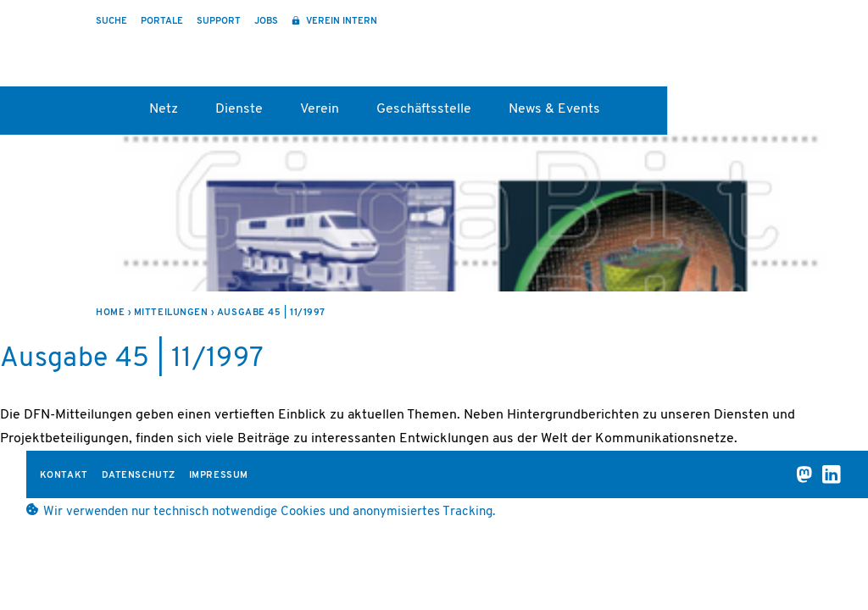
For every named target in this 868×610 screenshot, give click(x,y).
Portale (162, 22)
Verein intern (340, 22)
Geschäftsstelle (424, 109)
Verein (320, 109)
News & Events (554, 109)
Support (219, 22)
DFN (785, 52)
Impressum (219, 476)
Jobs (266, 22)
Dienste (239, 109)
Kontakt (64, 476)
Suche (111, 22)
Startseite (104, 115)
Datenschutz (139, 476)
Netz (164, 109)
